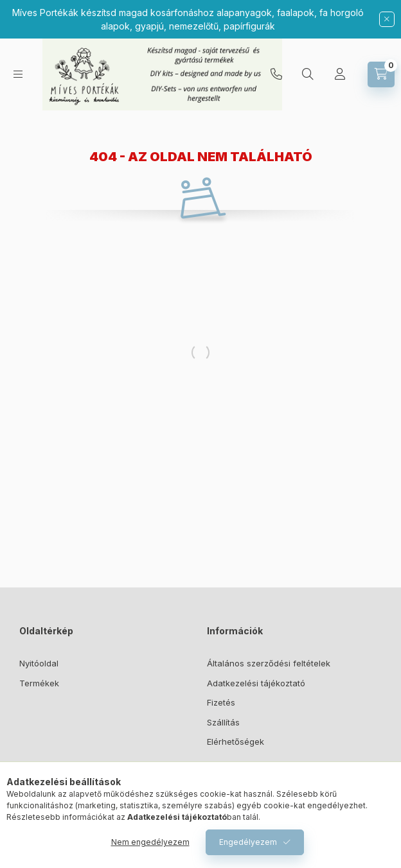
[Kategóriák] (18, 74)
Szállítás (223, 722)
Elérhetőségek (236, 742)
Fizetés (221, 702)
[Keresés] (308, 74)
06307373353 (276, 74)
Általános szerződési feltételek (269, 663)
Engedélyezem (248, 842)
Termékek (39, 683)
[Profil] (340, 74)
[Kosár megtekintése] (381, 74)
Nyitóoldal (39, 663)
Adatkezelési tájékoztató (256, 683)
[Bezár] (387, 19)
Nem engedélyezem (150, 842)
